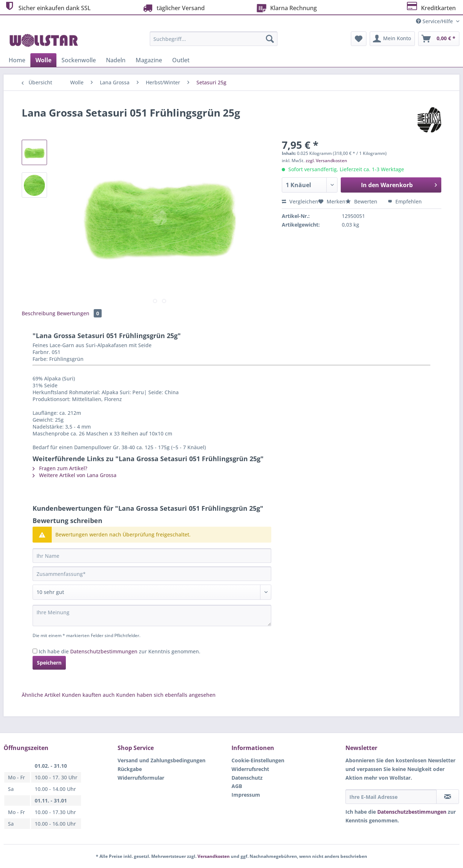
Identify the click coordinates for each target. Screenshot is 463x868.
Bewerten (362, 201)
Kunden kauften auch (88, 695)
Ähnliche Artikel (41, 695)
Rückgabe (130, 769)
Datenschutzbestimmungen (104, 651)
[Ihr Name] (152, 556)
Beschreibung (39, 313)
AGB (237, 786)
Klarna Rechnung (286, 7)
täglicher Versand (173, 8)
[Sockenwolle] (79, 60)
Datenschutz (247, 778)
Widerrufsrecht (250, 769)
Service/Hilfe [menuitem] (435, 21)
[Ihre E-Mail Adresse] (391, 797)
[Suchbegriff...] (214, 39)
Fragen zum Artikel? (60, 468)
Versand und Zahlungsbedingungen (162, 760)
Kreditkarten (431, 7)
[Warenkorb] (439, 39)
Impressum (246, 795)
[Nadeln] (116, 60)
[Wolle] (43, 60)
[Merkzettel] (359, 39)
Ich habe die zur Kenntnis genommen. (120, 651)
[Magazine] (149, 60)
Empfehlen (405, 201)
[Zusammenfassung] (152, 574)
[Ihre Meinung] (152, 616)
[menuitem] (214, 42)
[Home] (17, 60)
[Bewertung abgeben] (152, 592)
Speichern (49, 663)
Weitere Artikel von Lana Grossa (75, 475)
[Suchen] (270, 39)
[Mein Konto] (392, 39)
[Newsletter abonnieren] (448, 797)
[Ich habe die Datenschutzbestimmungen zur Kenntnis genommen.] (35, 651)
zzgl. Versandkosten (326, 161)
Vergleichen (300, 201)
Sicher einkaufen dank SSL (47, 7)
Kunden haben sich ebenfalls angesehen (166, 695)
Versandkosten (214, 856)
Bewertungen (79, 313)
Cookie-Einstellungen (258, 760)
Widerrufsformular (141, 778)
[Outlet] (181, 60)
